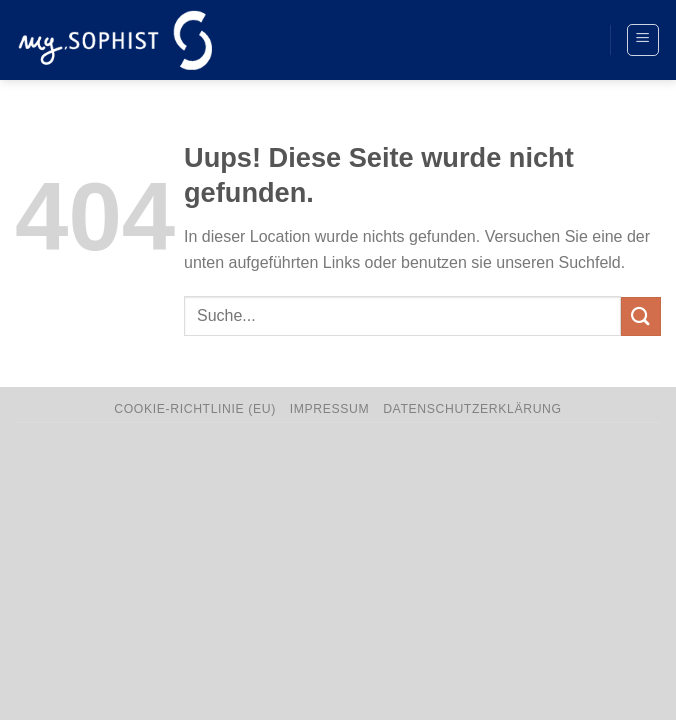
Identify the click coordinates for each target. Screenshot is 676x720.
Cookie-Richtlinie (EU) (195, 409)
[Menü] (643, 40)
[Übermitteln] (641, 316)
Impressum (330, 409)
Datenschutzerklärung (472, 409)
